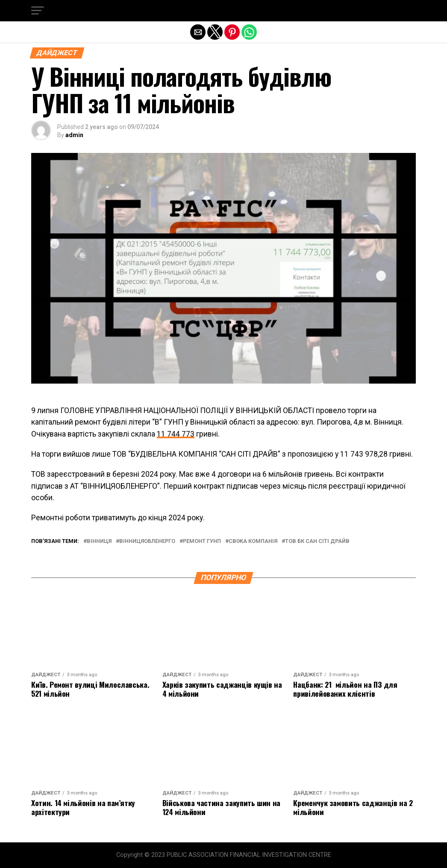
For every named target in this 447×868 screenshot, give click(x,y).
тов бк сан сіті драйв (317, 541)
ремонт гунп (202, 541)
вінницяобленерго (147, 541)
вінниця (99, 541)
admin (74, 135)
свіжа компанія (253, 541)
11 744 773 (176, 434)
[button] (38, 11)
